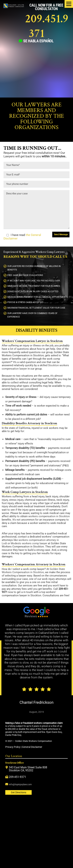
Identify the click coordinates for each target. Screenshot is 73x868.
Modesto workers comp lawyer (29, 543)
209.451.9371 (47, 26)
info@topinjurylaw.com (20, 784)
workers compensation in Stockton (49, 516)
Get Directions (19, 792)
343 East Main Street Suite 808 (28, 767)
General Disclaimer (32, 747)
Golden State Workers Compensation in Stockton (33, 571)
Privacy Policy (13, 747)
